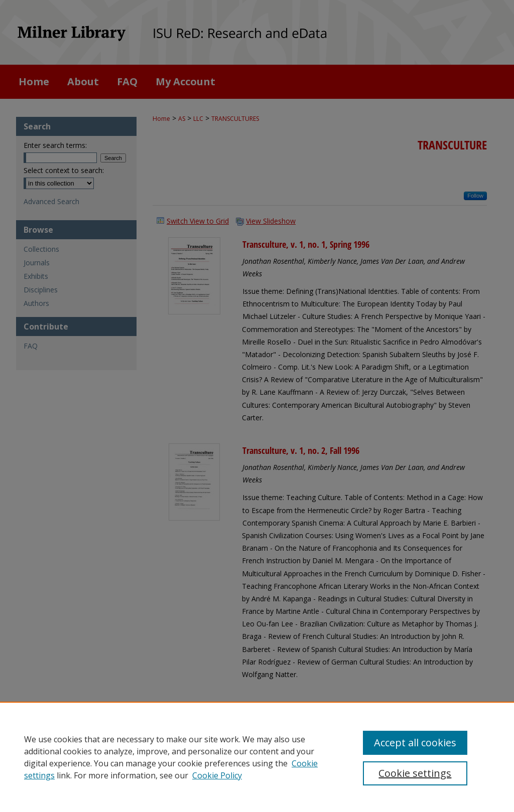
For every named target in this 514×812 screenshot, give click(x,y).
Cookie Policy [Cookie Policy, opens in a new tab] (217, 775)
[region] (257, 757)
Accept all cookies (415, 743)
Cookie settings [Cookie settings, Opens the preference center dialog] (415, 773)
